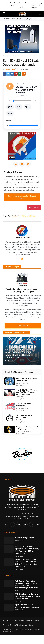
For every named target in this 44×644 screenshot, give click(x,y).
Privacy (37, 621)
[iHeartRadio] (22, 164)
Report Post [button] (34, 207)
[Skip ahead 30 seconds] (10, 113)
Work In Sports (21, 5)
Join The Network (34, 5)
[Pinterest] (19, 524)
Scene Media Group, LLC (29, 629)
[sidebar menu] (4, 14)
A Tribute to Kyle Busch (25, 538)
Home (5, 56)
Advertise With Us (13, 4)
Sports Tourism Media (24, 605)
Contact (29, 621)
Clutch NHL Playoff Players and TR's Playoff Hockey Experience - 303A (27, 392)
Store (31, 625)
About (6, 3)
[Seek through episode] (22, 101)
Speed (8, 120)
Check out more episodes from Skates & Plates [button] (22, 197)
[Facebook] (6, 524)
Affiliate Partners (21, 625)
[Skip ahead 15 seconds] (27, 107)
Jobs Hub (6, 621)
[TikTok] (25, 524)
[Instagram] (12, 524)
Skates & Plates (10, 69)
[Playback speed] (17, 120)
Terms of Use (8, 625)
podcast (16, 216)
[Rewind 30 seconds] (19, 107)
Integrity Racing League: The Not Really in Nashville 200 (27, 596)
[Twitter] (22, 259)
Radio (27, 3)
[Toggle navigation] (40, 14)
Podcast (12, 56)
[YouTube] (32, 524)
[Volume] (23, 125)
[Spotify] (28, 164)
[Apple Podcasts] (16, 164)
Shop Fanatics (23, 326)
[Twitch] (38, 524)
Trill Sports (20, 581)
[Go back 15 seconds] (10, 107)
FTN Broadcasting (23, 594)
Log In (40, 4)
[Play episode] (10, 86)
